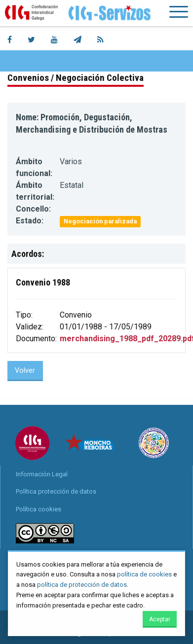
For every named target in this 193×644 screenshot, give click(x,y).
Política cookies (39, 509)
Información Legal (42, 474)
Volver (25, 371)
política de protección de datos (82, 585)
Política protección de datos (56, 491)
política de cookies (144, 574)
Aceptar (160, 619)
